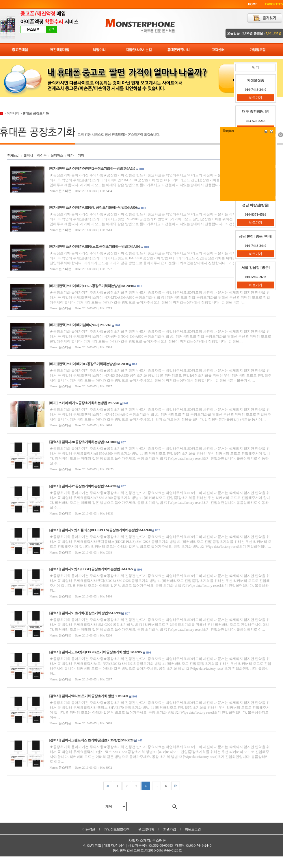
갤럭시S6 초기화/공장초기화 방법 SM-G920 (91, 613)
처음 (108, 786)
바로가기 (256, 98)
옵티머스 (57, 156)
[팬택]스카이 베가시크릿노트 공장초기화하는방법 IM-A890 (99, 247)
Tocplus (228, 131)
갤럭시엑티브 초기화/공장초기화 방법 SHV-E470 (95, 696)
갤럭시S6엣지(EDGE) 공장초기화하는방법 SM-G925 (97, 569)
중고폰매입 (20, 50)
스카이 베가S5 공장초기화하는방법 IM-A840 (89, 403)
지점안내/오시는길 (139, 50)
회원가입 (170, 829)
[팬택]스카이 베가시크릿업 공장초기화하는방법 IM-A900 (98, 208)
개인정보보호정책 (117, 829)
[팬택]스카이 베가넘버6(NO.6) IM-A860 (85, 325)
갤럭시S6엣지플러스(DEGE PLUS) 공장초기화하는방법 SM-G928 (106, 530)
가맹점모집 (257, 50)
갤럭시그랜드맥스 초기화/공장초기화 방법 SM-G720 (97, 740)
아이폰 (42, 156)
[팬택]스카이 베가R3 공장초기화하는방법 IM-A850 (93, 364)
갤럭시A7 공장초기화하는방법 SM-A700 (89, 486)
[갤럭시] (55, 442)
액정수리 (99, 50)
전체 (10, 156)
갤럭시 (28, 156)
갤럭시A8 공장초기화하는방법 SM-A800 (89, 442)
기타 (81, 156)
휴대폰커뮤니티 (178, 50)
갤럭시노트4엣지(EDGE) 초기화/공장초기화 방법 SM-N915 (102, 652)
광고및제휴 (146, 829)
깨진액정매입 (59, 50)
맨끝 (176, 786)
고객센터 (218, 50)
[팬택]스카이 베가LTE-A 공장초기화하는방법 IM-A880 (96, 286)
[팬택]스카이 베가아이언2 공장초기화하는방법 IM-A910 (97, 169)
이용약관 (89, 829)
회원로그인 (193, 829)
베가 (70, 156)
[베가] (53, 169)
